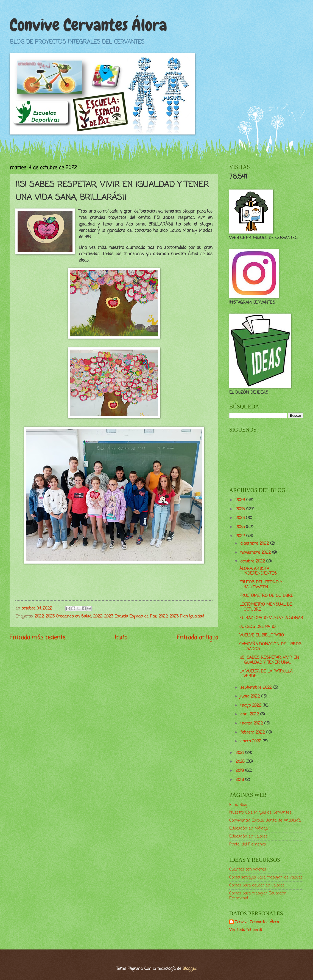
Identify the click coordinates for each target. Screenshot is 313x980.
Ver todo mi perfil (245, 930)
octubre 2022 (253, 561)
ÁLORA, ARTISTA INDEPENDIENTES (258, 571)
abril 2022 (250, 714)
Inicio (121, 638)
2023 (241, 527)
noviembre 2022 (256, 553)
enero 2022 (251, 741)
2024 (241, 518)
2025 (241, 509)
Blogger (189, 969)
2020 (241, 762)
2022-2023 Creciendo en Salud (63, 616)
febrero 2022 (253, 732)
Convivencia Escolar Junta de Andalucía (265, 820)
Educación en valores (248, 836)
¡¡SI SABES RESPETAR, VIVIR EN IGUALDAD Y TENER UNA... (269, 660)
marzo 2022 (252, 723)
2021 (240, 753)
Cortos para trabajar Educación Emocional (258, 896)
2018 (240, 780)
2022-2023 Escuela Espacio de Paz (125, 616)
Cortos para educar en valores (257, 885)
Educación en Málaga (248, 828)
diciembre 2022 (255, 543)
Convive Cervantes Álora (88, 25)
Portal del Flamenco (248, 844)
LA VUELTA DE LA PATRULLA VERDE (266, 674)
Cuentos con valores (248, 869)
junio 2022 (251, 696)
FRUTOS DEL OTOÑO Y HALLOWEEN (261, 585)
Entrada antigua (198, 638)
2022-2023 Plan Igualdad (181, 616)
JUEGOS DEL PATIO (258, 627)
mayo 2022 (251, 706)
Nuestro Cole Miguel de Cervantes (260, 812)
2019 (240, 771)
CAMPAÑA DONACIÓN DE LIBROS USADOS (270, 647)
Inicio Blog (238, 805)
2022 (241, 536)
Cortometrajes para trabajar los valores (266, 877)
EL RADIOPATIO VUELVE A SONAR (271, 618)
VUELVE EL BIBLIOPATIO (262, 635)
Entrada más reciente (37, 638)
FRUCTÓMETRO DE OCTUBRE (266, 596)
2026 (241, 500)
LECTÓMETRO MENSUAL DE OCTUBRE (266, 607)
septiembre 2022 (257, 688)
